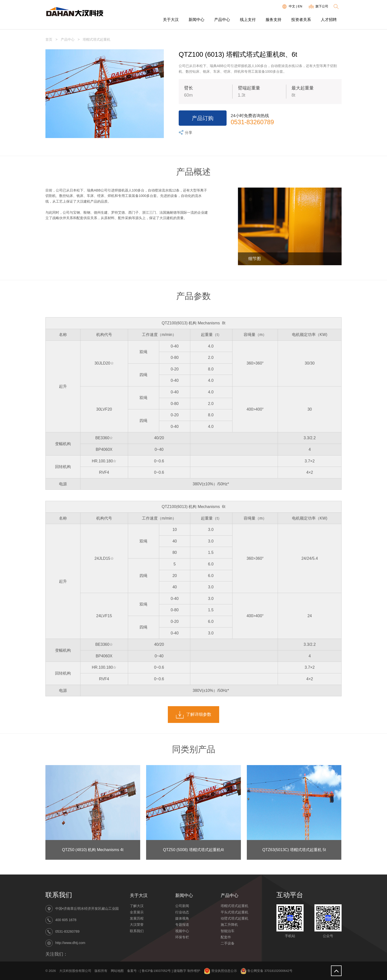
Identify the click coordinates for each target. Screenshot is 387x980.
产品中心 (222, 20)
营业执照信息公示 (221, 971)
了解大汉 (137, 906)
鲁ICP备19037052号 (156, 971)
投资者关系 (301, 20)
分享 (185, 133)
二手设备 (228, 943)
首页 (49, 39)
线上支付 (248, 20)
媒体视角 (182, 918)
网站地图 (117, 971)
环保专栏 (182, 937)
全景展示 (137, 912)
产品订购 (203, 118)
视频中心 (182, 931)
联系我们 (137, 931)
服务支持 (273, 20)
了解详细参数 (194, 715)
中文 (292, 6)
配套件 (226, 937)
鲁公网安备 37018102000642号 (266, 971)
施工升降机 (229, 925)
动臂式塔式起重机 (234, 918)
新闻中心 (196, 20)
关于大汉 (171, 20)
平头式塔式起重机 (234, 912)
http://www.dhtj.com (70, 943)
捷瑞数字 (180, 971)
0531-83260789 (252, 122)
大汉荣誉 (137, 925)
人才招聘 (329, 20)
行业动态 (182, 912)
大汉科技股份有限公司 (75, 971)
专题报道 (182, 925)
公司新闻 (182, 906)
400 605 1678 (66, 920)
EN (300, 6)
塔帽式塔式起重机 (234, 906)
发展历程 (137, 918)
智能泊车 (228, 931)
